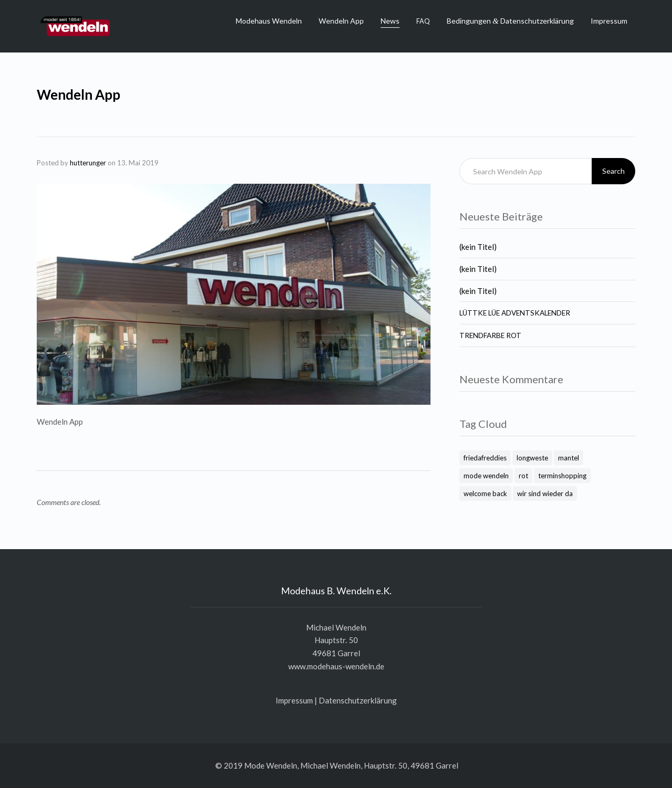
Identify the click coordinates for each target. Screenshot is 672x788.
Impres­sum (294, 700)
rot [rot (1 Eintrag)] (523, 476)
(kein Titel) (478, 247)
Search (613, 171)
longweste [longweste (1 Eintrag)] (532, 458)
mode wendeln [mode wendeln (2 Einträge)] (486, 476)
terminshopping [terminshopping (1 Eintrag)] (562, 476)
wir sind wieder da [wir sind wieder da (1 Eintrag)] (545, 493)
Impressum (609, 21)
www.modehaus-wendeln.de (336, 666)
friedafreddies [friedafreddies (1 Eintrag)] (485, 458)
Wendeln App (341, 21)
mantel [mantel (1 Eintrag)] (569, 458)
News (390, 21)
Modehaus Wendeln (269, 21)
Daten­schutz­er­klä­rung (358, 700)
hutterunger (88, 163)
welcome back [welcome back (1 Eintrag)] (485, 493)
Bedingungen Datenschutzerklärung (510, 21)
